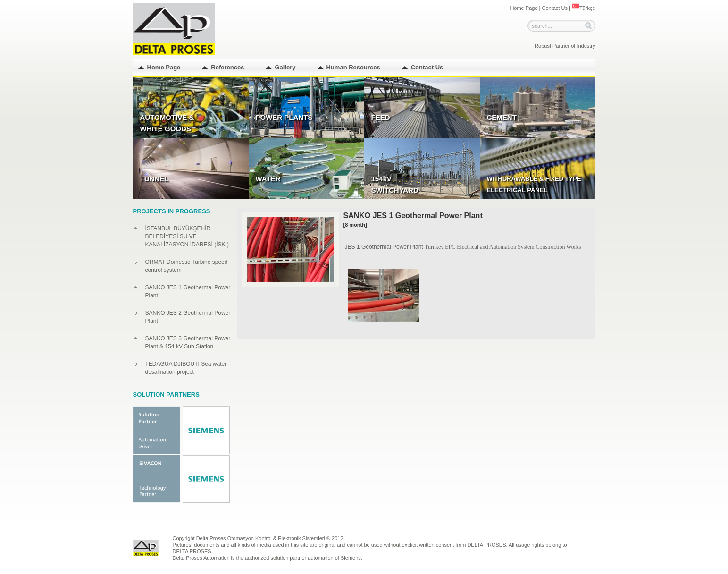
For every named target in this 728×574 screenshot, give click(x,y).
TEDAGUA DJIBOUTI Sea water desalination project (186, 368)
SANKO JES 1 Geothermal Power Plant (188, 291)
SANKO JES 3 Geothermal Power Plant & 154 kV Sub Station (188, 342)
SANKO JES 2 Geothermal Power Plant (188, 317)
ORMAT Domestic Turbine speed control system (187, 266)
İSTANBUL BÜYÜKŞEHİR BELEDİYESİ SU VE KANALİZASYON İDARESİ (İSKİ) (187, 236)
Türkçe (584, 8)
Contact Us (554, 8)
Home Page (524, 8)
